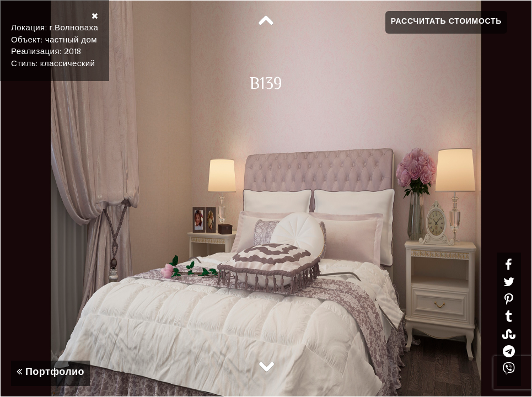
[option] (266, 198)
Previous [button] (266, 21)
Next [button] (266, 366)
